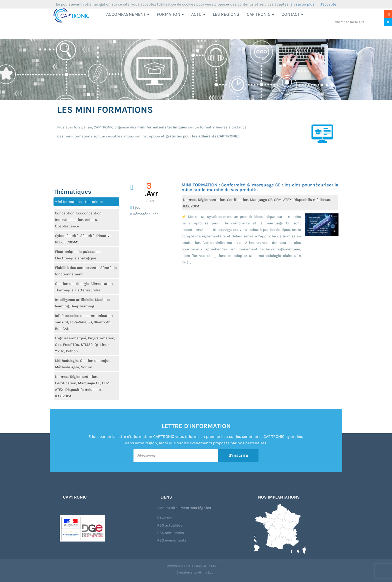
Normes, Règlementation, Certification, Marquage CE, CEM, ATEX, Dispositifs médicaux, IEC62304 (83, 386)
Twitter (164, 518)
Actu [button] (198, 14)
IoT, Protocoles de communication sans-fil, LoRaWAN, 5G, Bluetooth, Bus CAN (84, 322)
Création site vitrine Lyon (196, 572)
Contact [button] (292, 14)
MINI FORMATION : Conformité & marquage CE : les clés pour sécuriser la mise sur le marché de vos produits (260, 187)
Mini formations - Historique (79, 202)
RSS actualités (170, 525)
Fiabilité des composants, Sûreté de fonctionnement (86, 271)
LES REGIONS (226, 14)
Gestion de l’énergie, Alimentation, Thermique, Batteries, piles (84, 287)
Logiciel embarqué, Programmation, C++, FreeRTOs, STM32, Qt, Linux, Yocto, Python (85, 345)
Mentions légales (196, 508)
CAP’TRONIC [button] (260, 14)
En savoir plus (302, 4)
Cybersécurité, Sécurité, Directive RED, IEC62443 (83, 239)
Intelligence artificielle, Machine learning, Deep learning (82, 303)
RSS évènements (172, 540)
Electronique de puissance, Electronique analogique (78, 255)
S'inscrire (238, 455)
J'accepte (328, 4)
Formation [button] (170, 14)
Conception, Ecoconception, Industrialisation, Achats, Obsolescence (79, 220)
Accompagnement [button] (128, 14)
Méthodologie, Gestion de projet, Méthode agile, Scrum (83, 364)
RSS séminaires (171, 533)
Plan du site (167, 508)
